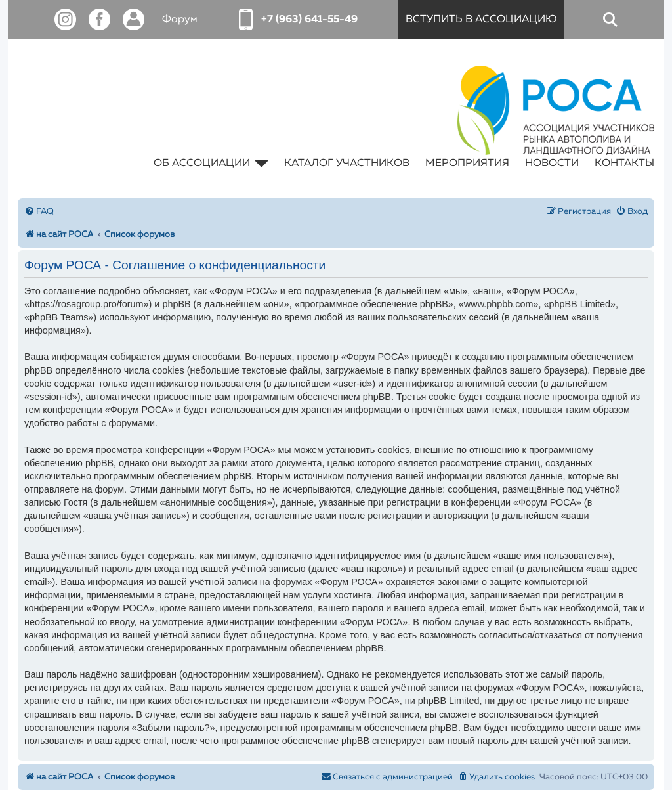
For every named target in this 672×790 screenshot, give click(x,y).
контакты (624, 164)
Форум (180, 20)
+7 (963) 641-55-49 (309, 20)
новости (552, 164)
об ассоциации (211, 164)
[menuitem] (39, 212)
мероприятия (467, 164)
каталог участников (347, 164)
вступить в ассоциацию (481, 20)
